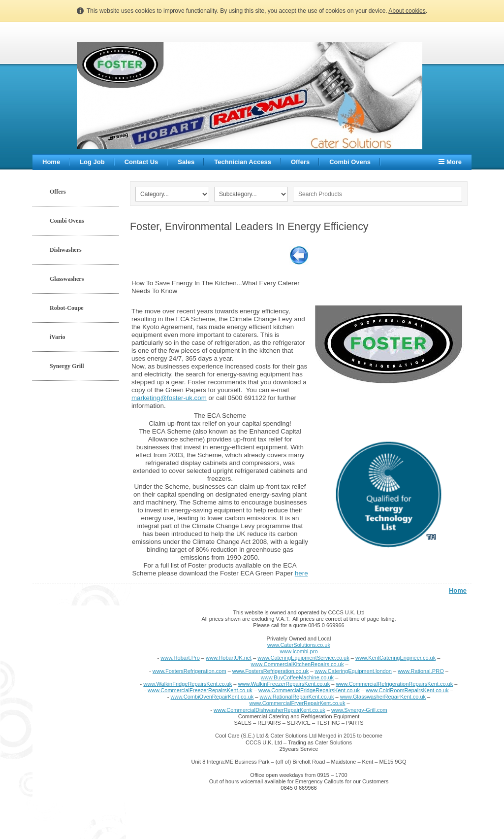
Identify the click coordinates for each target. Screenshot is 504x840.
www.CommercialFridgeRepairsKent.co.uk (309, 690)
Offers (300, 162)
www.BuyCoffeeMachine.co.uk (297, 677)
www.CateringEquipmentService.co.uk (303, 658)
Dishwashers (66, 250)
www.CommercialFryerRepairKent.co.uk (297, 703)
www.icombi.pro (299, 651)
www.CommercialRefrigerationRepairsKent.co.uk (394, 684)
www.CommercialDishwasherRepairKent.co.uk (269, 710)
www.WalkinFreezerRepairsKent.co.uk (284, 684)
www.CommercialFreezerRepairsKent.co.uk (200, 690)
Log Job (92, 162)
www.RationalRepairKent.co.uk (297, 697)
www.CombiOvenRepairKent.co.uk (212, 697)
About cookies (407, 11)
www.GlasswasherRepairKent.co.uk (383, 697)
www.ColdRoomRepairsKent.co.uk (407, 690)
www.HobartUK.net (229, 658)
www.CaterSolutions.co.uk (299, 645)
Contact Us (142, 162)
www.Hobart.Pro (180, 658)
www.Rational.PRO (421, 671)
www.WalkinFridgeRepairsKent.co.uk (188, 684)
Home (51, 162)
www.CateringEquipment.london (353, 671)
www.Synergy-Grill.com (359, 710)
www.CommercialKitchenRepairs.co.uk (297, 664)
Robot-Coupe (67, 308)
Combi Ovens (350, 162)
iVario (58, 337)
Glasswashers (67, 279)
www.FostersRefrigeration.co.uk (270, 671)
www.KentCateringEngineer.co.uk (395, 658)
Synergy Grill (67, 366)
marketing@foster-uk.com (169, 398)
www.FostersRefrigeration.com (189, 671)
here (301, 573)
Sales (186, 162)
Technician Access (243, 162)
